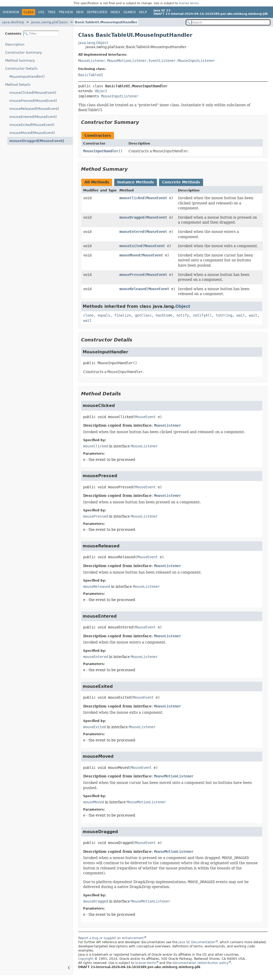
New (80, 12)
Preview (66, 12)
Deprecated (97, 12)
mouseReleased (133, 289)
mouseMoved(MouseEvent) (32, 133)
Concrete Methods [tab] (181, 182)
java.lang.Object (93, 43)
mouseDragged (132, 217)
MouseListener (92, 61)
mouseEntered (132, 232)
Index (115, 12)
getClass (143, 315)
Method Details (18, 85)
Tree (52, 12)
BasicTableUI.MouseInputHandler (106, 22)
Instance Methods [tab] (136, 182)
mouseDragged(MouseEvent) (37, 141)
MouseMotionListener (127, 61)
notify (183, 315)
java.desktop (13, 22)
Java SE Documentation (197, 942)
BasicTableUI (91, 75)
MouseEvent (157, 198)
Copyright (86, 959)
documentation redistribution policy (200, 963)
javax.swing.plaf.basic (49, 22)
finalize (123, 315)
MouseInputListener (196, 61)
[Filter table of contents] (41, 34)
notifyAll (202, 315)
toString (224, 315)
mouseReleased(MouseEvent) (34, 109)
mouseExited (131, 246)
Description (15, 44)
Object (101, 91)
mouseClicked (132, 198)
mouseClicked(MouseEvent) (33, 93)
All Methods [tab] (97, 182)
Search (130, 12)
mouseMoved (130, 255)
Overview (11, 12)
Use (41, 12)
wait (241, 315)
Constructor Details (21, 69)
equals (104, 315)
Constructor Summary (24, 52)
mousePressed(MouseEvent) (33, 101)
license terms (189, 3)
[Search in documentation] (228, 22)
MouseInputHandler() (27, 77)
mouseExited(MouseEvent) (32, 125)
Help (143, 12)
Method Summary (20, 60)
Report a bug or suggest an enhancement (111, 938)
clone (88, 315)
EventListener (162, 61)
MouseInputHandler (101, 151)
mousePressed (132, 275)
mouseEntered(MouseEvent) (33, 117)
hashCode (164, 315)
